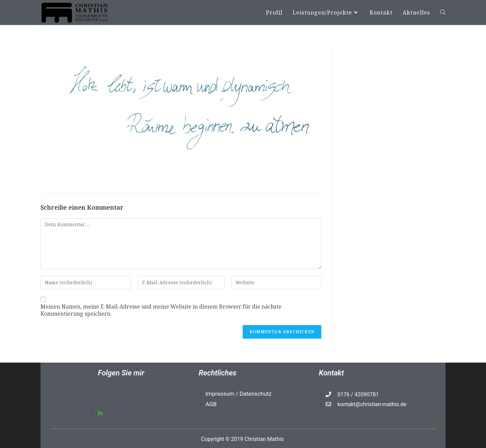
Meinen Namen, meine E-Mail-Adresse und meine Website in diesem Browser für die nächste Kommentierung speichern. (161, 310)
